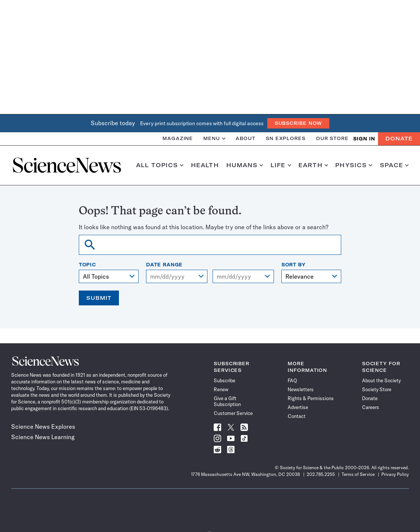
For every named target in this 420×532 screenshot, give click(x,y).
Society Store (377, 389)
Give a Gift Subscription (227, 401)
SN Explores (286, 138)
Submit (99, 298)
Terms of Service (358, 474)
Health (205, 165)
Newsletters (301, 389)
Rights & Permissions (311, 398)
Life (281, 165)
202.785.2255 (321, 474)
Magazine (178, 138)
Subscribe (224, 380)
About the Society (381, 380)
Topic (88, 265)
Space (394, 165)
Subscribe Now (298, 123)
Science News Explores (43, 426)
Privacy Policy (395, 474)
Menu (214, 138)
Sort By (293, 265)
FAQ (292, 380)
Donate (399, 139)
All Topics (160, 165)
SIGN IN (364, 139)
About (245, 138)
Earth (313, 165)
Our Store (332, 138)
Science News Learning (43, 437)
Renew (221, 389)
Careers (371, 407)
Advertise (298, 407)
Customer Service (233, 413)
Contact (297, 416)
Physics (354, 165)
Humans (245, 165)
